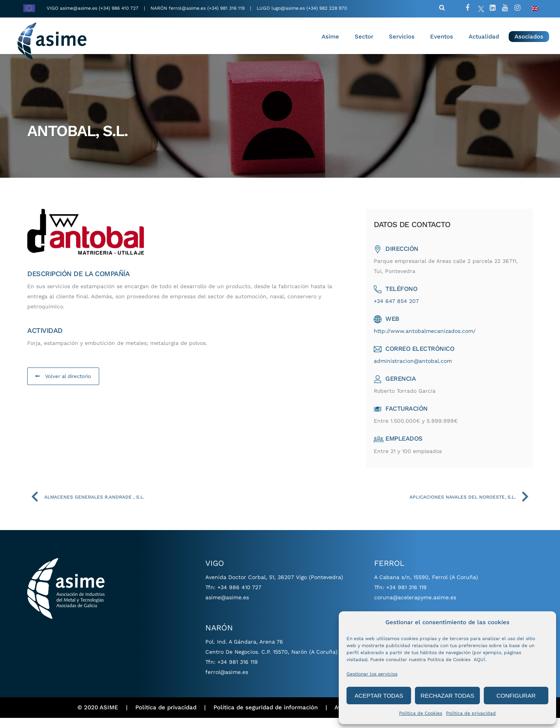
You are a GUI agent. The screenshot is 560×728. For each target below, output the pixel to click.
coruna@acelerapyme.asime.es (415, 607)
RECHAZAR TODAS (448, 696)
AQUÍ (479, 660)
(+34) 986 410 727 (119, 8)
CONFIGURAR (516, 696)
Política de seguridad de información (266, 718)
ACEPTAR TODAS (379, 696)
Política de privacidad (471, 713)
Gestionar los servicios (372, 674)
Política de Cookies (421, 713)
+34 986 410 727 (239, 597)
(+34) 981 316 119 (226, 8)
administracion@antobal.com (416, 371)
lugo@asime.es (288, 8)
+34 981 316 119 (238, 672)
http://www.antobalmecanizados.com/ (428, 341)
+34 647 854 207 (400, 311)
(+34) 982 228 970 (327, 8)
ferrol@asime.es (187, 8)
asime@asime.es (79, 8)
